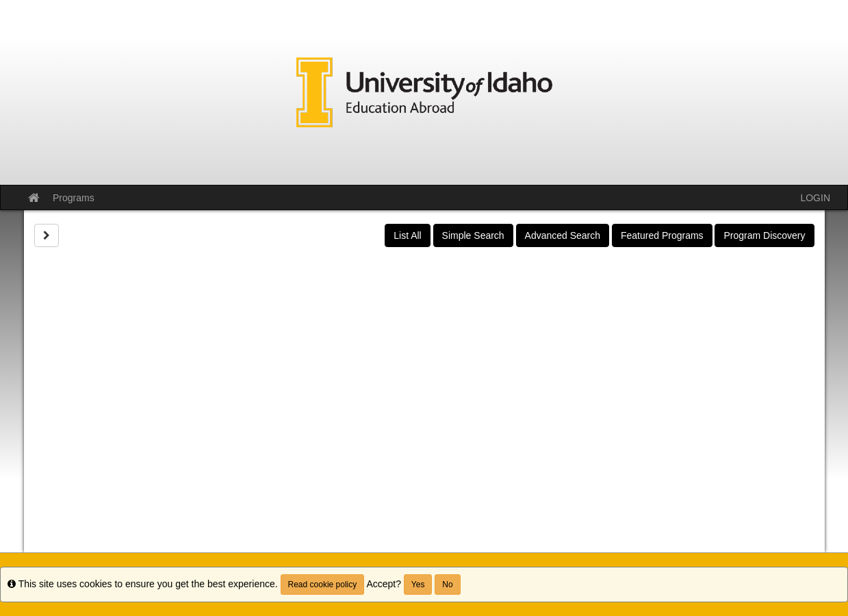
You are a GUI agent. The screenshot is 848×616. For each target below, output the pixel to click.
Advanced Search (563, 235)
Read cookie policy (323, 585)
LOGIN (815, 198)
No (447, 585)
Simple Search (473, 235)
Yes (418, 585)
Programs (74, 198)
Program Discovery (764, 235)
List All (407, 235)
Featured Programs (662, 235)
